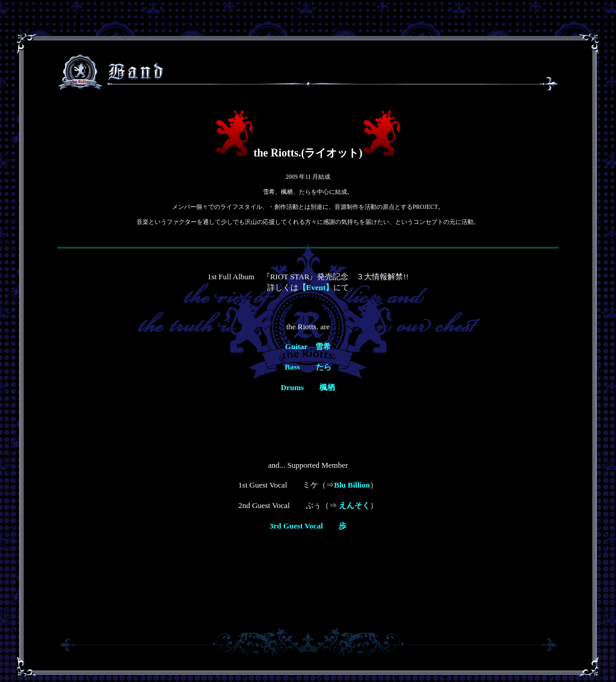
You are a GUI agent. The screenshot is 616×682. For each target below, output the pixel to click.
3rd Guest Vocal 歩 (308, 526)
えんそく (353, 505)
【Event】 (316, 287)
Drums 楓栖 (308, 387)
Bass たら (308, 367)
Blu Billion (352, 485)
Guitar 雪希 (308, 346)
